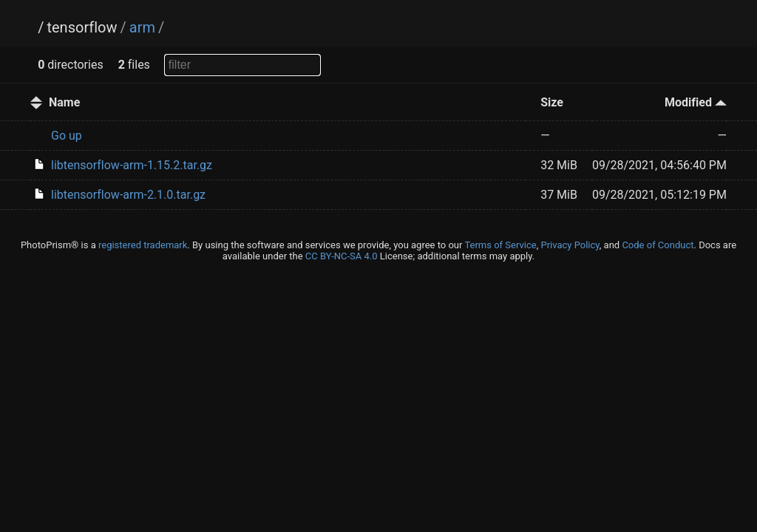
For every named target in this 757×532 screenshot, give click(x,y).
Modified (696, 102)
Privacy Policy (570, 245)
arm (142, 27)
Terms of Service (500, 245)
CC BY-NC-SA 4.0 (342, 256)
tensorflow (82, 27)
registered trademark (143, 245)
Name (64, 102)
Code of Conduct (658, 245)
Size (552, 102)
